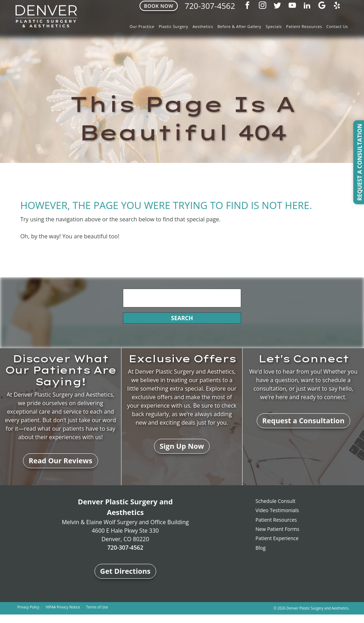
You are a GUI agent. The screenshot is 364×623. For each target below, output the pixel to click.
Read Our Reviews (61, 461)
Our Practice (142, 26)
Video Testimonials (277, 510)
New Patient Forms (278, 529)
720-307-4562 (210, 6)
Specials (274, 26)
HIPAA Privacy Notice (63, 607)
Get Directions (126, 571)
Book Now (158, 6)
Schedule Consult (276, 501)
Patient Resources (304, 26)
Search (182, 318)
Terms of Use (97, 607)
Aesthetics (203, 26)
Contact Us (337, 26)
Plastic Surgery (173, 26)
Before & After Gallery (239, 26)
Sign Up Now (182, 446)
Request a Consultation (303, 421)
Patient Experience (277, 538)
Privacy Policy (28, 607)
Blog (261, 548)
